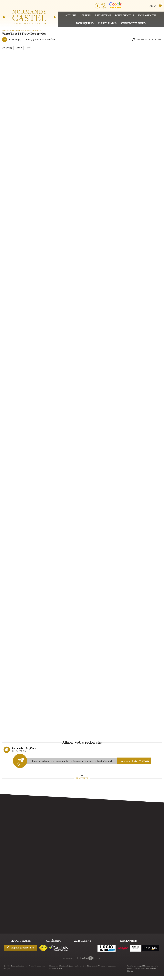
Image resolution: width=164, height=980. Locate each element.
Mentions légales (66, 966)
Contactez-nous (133, 23)
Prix (29, 48)
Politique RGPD (56, 968)
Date (19, 48)
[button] (147, 40)
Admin (95, 966)
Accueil (71, 15)
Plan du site (54, 966)
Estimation (103, 15)
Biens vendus (124, 15)
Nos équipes (85, 23)
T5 (21, 751)
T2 (13, 751)
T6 (24, 751)
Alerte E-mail (107, 23)
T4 (17, 751)
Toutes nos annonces (107, 966)
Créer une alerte (134, 761)
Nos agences (147, 15)
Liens (89, 966)
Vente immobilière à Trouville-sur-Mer (24, 30)
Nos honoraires (80, 966)
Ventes (86, 15)
